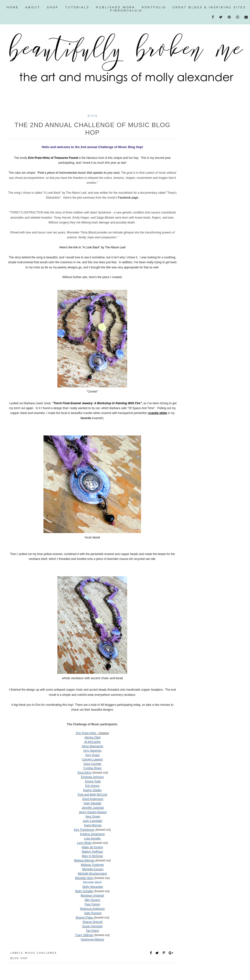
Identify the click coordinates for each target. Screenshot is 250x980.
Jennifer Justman (93, 808)
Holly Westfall (92, 803)
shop (53, 7)
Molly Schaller (84, 891)
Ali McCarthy (92, 742)
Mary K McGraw (92, 856)
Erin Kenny (92, 786)
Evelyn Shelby (92, 790)
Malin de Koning (92, 847)
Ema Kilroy (85, 773)
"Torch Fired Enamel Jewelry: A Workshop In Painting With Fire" (97, 403)
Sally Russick (93, 913)
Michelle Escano (93, 869)
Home (13, 7)
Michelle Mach (92, 882)
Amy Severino (92, 751)
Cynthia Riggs (92, 768)
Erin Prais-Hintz (86, 733)
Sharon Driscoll (92, 922)
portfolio (154, 7)
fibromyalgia (126, 10)
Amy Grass (92, 755)
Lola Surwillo (92, 839)
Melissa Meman (85, 860)
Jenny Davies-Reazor (93, 812)
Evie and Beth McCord (92, 795)
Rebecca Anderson (92, 909)
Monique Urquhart (92, 896)
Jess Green (93, 817)
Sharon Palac (85, 918)
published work (116, 7)
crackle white (158, 413)
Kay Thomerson (84, 830)
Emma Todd (93, 781)
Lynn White (84, 843)
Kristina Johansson (92, 834)
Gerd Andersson (93, 799)
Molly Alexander (93, 887)
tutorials (77, 7)
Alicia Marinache (92, 746)
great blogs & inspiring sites (209, 7)
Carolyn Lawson (92, 759)
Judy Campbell (92, 821)
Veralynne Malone (92, 940)
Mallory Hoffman (92, 852)
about (33, 7)
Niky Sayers (92, 900)
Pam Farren (92, 904)
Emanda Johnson (92, 777)
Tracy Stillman (84, 935)
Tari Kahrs (92, 931)
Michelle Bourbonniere (92, 874)
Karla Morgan (93, 825)
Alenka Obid (92, 738)
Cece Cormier (92, 764)
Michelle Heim (84, 878)
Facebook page (128, 198)
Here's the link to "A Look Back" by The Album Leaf (92, 247)
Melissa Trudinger (92, 865)
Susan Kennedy (92, 926)
